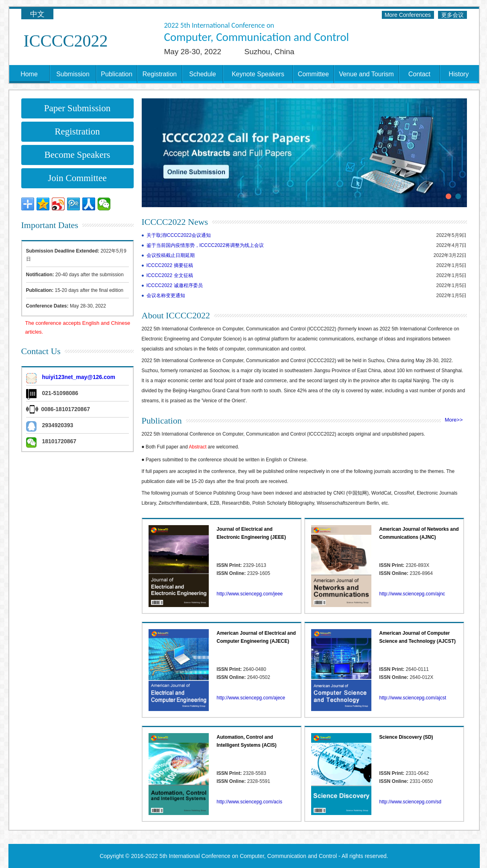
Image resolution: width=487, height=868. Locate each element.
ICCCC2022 (66, 41)
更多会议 (452, 15)
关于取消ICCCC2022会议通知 (179, 235)
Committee (313, 74)
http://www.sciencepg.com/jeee (250, 594)
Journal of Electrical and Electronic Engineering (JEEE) (252, 533)
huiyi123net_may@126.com (79, 377)
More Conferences (408, 15)
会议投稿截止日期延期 (171, 255)
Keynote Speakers (258, 74)
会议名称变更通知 (166, 295)
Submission (73, 74)
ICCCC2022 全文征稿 (170, 275)
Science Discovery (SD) (406, 737)
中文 (37, 14)
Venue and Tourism (366, 74)
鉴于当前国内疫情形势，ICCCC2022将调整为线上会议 (205, 245)
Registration (160, 74)
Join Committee (77, 178)
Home (29, 74)
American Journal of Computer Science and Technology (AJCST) (418, 637)
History (459, 74)
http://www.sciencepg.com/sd (411, 802)
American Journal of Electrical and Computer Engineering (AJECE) (256, 637)
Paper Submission (77, 108)
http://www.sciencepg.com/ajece (251, 698)
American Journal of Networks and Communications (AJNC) (419, 533)
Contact (419, 74)
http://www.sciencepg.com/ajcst (413, 698)
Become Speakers (77, 155)
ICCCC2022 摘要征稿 (170, 265)
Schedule (203, 74)
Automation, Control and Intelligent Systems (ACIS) (247, 741)
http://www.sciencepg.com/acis (250, 802)
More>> (454, 420)
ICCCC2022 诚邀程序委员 (175, 285)
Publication (116, 74)
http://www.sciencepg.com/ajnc (412, 594)
